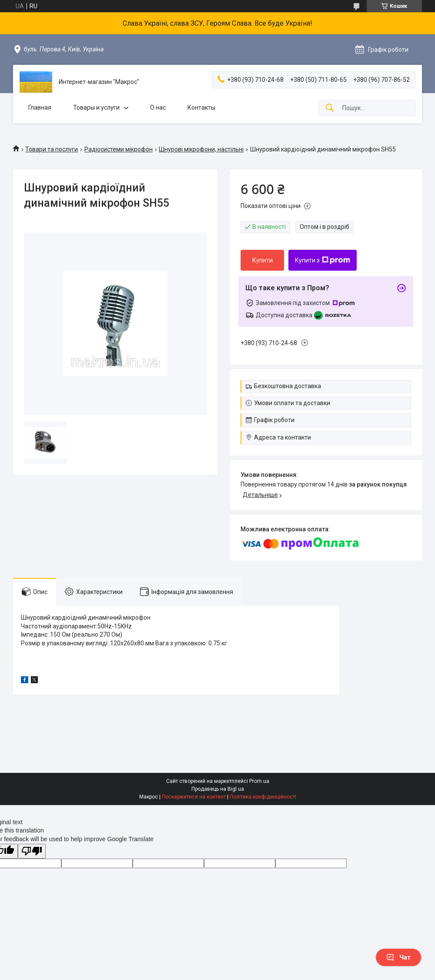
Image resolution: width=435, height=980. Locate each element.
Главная (40, 107)
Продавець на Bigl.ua (218, 789)
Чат (398, 957)
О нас (158, 107)
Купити (263, 260)
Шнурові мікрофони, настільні (201, 149)
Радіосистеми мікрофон (119, 149)
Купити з (323, 260)
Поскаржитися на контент (194, 797)
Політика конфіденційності (263, 797)
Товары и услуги (96, 107)
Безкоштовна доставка (288, 386)
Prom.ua (259, 781)
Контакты (201, 107)
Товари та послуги (52, 149)
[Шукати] (330, 108)
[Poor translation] (32, 851)
